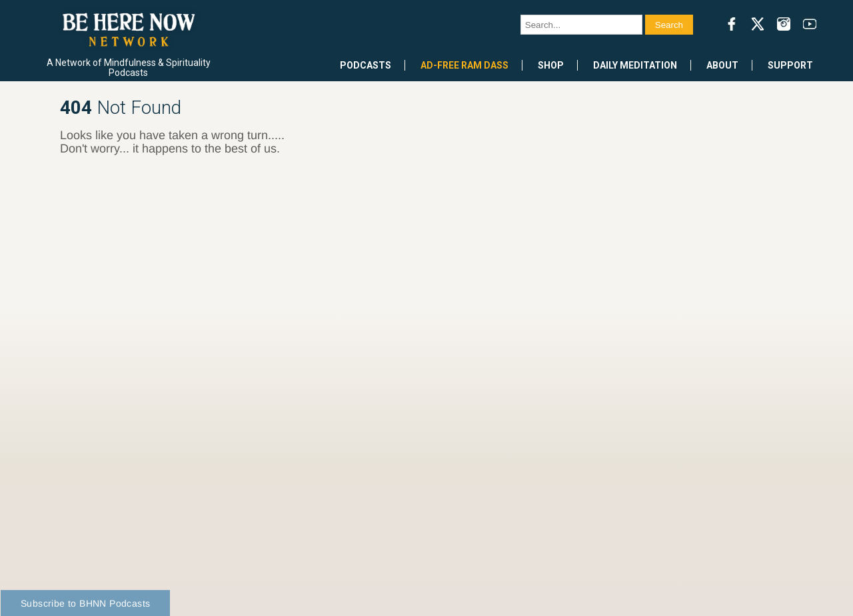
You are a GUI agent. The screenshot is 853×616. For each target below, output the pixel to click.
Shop (551, 65)
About (722, 65)
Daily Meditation (635, 65)
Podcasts (366, 65)
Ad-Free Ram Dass (464, 65)
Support (790, 65)
